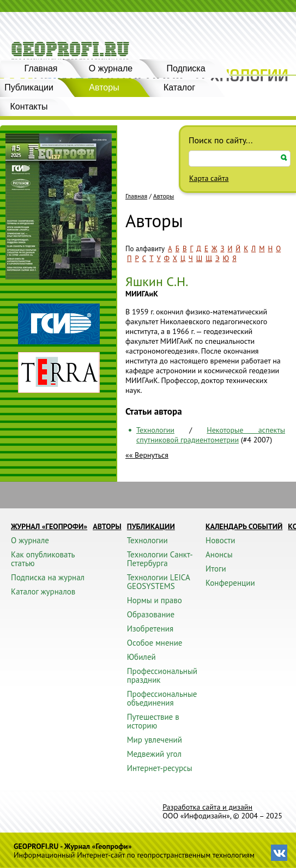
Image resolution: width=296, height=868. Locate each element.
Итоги (216, 569)
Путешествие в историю (153, 721)
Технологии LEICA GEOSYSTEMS (158, 582)
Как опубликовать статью (43, 559)
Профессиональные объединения (162, 698)
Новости (220, 540)
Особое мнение (155, 643)
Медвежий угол (154, 754)
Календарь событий (244, 526)
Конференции (230, 583)
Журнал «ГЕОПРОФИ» (49, 526)
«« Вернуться (147, 455)
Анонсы (219, 554)
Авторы (104, 87)
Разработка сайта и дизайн (207, 807)
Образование (151, 614)
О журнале (111, 68)
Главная (41, 68)
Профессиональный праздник (162, 675)
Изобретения (150, 629)
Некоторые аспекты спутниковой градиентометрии (211, 435)
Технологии (155, 430)
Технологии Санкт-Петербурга (160, 559)
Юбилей (141, 657)
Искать (284, 158)
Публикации (151, 526)
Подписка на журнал (48, 577)
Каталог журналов (43, 591)
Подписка (186, 68)
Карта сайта (209, 178)
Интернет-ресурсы (160, 768)
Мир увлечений (155, 740)
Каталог (179, 87)
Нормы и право (155, 600)
